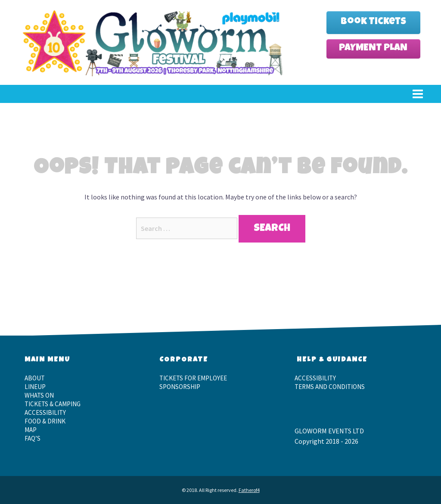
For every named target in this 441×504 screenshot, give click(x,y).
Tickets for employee (193, 378)
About (35, 378)
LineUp (35, 387)
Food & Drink (45, 421)
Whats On (39, 395)
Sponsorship (180, 387)
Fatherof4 (249, 490)
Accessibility (45, 412)
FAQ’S (33, 438)
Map (31, 430)
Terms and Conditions (330, 387)
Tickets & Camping (53, 404)
